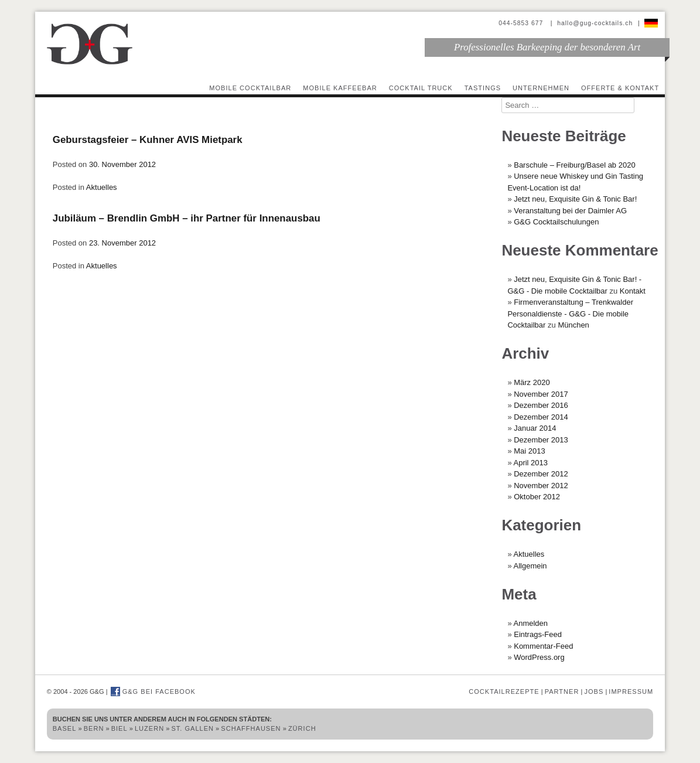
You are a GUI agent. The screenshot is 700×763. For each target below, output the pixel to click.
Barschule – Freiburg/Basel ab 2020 (574, 165)
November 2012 (541, 486)
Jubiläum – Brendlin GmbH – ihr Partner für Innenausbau (187, 218)
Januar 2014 (535, 428)
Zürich (302, 728)
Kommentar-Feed (543, 646)
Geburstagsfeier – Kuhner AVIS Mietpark (148, 140)
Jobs (594, 692)
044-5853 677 (522, 23)
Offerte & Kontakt (620, 88)
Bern (94, 728)
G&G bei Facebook (153, 692)
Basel (65, 728)
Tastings (483, 88)
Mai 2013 (529, 451)
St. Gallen (192, 728)
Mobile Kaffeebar (340, 88)
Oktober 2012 (537, 497)
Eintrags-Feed (538, 634)
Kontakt (633, 291)
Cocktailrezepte (504, 692)
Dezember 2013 (541, 440)
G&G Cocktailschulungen (556, 222)
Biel (119, 728)
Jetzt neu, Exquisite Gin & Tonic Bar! (575, 199)
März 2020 (532, 382)
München (573, 325)
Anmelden (531, 623)
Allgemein (530, 566)
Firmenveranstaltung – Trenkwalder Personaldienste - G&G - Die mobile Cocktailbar (570, 314)
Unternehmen (541, 88)
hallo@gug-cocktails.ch (595, 23)
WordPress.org (539, 657)
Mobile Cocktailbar (250, 88)
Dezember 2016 (541, 405)
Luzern (149, 728)
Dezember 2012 (541, 474)
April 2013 (531, 463)
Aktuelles (102, 187)
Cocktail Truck (421, 88)
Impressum (631, 692)
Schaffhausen (251, 728)
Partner (562, 692)
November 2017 (541, 394)
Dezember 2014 (541, 417)
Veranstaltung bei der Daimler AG (570, 211)
